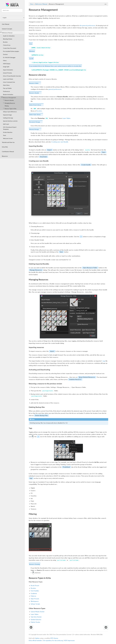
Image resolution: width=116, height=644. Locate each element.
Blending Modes (8, 39)
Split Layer (6, 124)
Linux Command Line (9, 82)
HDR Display (7, 64)
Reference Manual (6, 33)
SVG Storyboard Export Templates (10, 128)
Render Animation (8, 94)
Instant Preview (7, 73)
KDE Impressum (69, 641)
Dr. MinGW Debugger (9, 57)
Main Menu (6, 85)
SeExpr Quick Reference (10, 112)
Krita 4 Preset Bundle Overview (12, 76)
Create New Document (10, 48)
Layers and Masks (8, 79)
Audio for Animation (9, 36)
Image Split (6, 67)
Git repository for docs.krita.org (53, 641)
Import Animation (8, 70)
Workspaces (35, 601)
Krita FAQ (5, 147)
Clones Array (7, 45)
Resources (5, 156)
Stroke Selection (8, 132)
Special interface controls (10, 121)
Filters (5, 60)
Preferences (6, 91)
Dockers (5, 54)
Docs (32, 4)
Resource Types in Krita (10, 109)
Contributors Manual (8, 151)
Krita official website (35, 641)
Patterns (33, 596)
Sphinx (37, 638)
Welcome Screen (8, 138)
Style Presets (35, 599)
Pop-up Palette (7, 88)
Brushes (5, 42)
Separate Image (7, 115)
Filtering (7, 106)
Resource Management (9, 97)
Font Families (35, 591)
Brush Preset (35, 586)
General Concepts (7, 29)
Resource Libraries (8, 100)
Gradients (34, 593)
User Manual (6, 24)
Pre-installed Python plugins (11, 51)
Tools (5, 135)
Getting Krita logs (8, 118)
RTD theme (54, 638)
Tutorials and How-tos (8, 142)
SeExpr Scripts (35, 604)
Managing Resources (9, 103)
